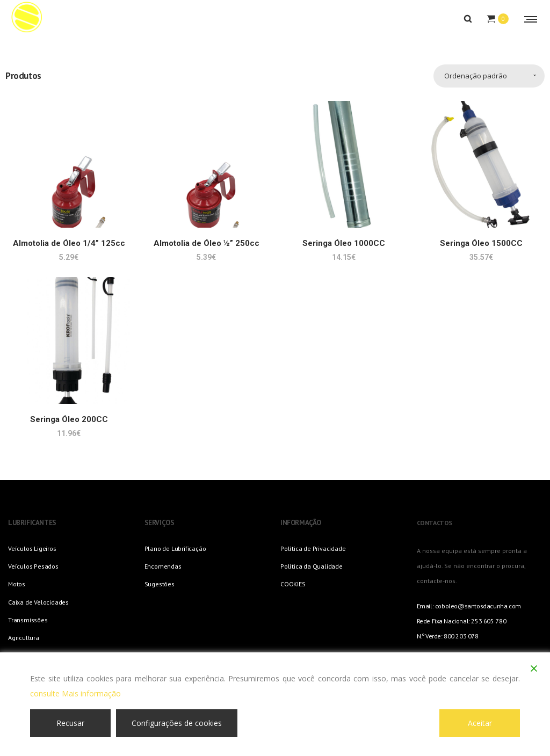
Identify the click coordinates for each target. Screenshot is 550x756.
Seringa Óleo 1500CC (481, 243)
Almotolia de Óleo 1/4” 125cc (69, 243)
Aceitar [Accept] (480, 723)
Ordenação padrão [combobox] (476, 76)
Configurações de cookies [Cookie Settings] (177, 723)
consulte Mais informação (75, 693)
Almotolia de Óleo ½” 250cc (207, 243)
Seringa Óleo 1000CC (344, 243)
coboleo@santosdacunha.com (478, 606)
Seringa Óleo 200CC (69, 419)
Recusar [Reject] (70, 723)
